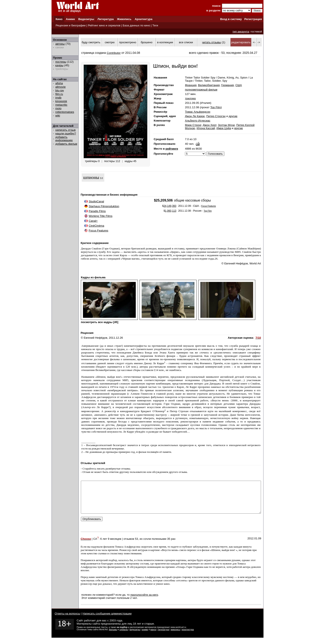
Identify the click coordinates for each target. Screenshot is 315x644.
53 (136, 545)
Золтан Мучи (226, 125)
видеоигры (135, 636)
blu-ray (60, 90)
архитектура (188, 636)
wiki (58, 116)
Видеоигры (86, 19)
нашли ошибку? (66, 133)
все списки (186, 42)
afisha (59, 83)
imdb (58, 98)
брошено (147, 42)
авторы (60, 44)
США (239, 85)
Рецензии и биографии (71, 25)
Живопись (124, 19)
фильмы (113, 636)
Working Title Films (100, 216)
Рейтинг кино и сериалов (104, 25)
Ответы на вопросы (67, 620)
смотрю (110, 42)
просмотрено (128, 42)
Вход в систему (231, 19)
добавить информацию (64, 139)
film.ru (59, 94)
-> (259, 42)
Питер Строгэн (216, 116)
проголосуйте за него (144, 601)
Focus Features (98, 231)
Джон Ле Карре (195, 116)
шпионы (91, 177)
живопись (175, 636)
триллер (190, 98)
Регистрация (253, 19)
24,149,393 (170, 206)
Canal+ (93, 221)
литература (163, 636)
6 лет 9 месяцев (111, 545)
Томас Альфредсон (198, 112)
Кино (59, 19)
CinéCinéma (96, 226)
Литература (106, 19)
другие (233, 116)
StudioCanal (96, 201)
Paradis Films (97, 211)
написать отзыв (65, 130)
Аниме (70, 19)
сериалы (124, 636)
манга (153, 636)
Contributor (114, 53)
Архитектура (143, 19)
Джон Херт (209, 125)
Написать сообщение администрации (107, 620)
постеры (61, 62)
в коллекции (165, 42)
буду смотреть (91, 42)
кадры (59, 65)
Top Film (216, 107)
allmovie (60, 87)
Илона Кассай (206, 128)
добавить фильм (66, 144)
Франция (191, 85)
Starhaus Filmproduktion (104, 206)
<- (254, 42)
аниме (145, 636)
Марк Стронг (193, 125)
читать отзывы (212, 42)
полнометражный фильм (201, 90)
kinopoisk (61, 101)
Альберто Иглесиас (198, 121)
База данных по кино (136, 25)
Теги (155, 25)
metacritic (61, 105)
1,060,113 (171, 211)
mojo (58, 108)
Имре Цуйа (224, 128)
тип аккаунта (241, 32)
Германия (228, 85)
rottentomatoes (65, 112)
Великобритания (209, 85)
